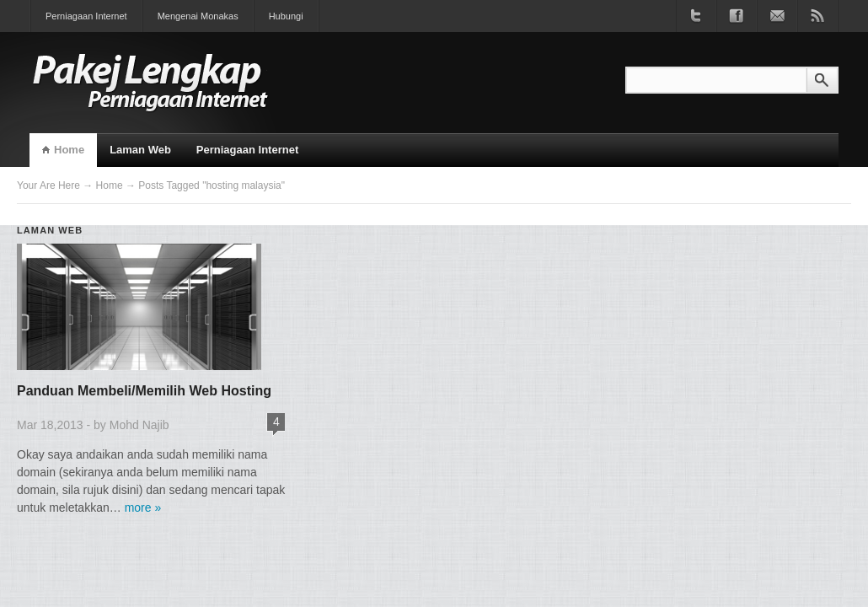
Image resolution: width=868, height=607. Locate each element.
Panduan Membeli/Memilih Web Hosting (144, 391)
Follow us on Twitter (696, 16)
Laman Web (140, 150)
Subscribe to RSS (817, 16)
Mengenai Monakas (198, 16)
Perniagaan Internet (86, 16)
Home (69, 150)
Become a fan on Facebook (737, 16)
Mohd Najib (139, 425)
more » (143, 508)
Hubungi (286, 16)
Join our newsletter (777, 16)
